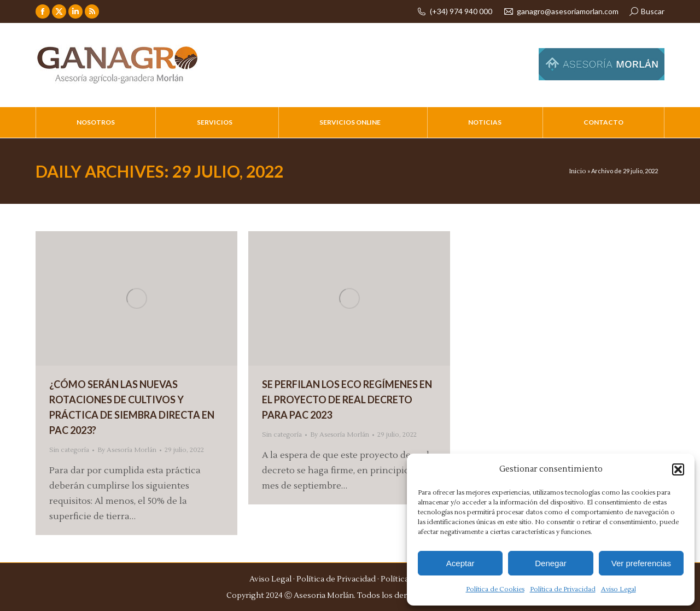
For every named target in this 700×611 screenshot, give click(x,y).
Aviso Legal (619, 589)
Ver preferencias (641, 563)
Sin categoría (69, 450)
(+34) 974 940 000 (454, 11)
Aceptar (460, 563)
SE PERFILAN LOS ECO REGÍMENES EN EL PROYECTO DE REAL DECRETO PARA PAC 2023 (347, 399)
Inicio (577, 171)
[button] (678, 469)
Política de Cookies (495, 589)
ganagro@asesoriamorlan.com (561, 11)
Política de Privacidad (563, 589)
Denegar (551, 563)
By (127, 450)
